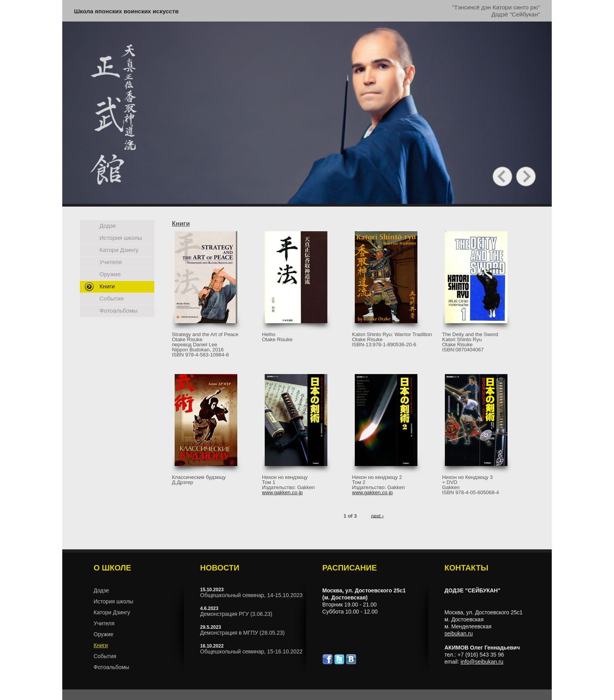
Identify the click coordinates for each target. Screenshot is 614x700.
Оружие (110, 274)
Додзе (108, 226)
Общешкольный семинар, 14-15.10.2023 (251, 595)
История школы (121, 238)
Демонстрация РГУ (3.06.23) (236, 614)
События (112, 298)
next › (377, 516)
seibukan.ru (459, 633)
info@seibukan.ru (482, 662)
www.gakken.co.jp (282, 492)
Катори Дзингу (119, 250)
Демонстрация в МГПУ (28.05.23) (242, 633)
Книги (107, 286)
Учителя (111, 262)
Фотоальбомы (118, 310)
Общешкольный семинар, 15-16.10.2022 (251, 651)
